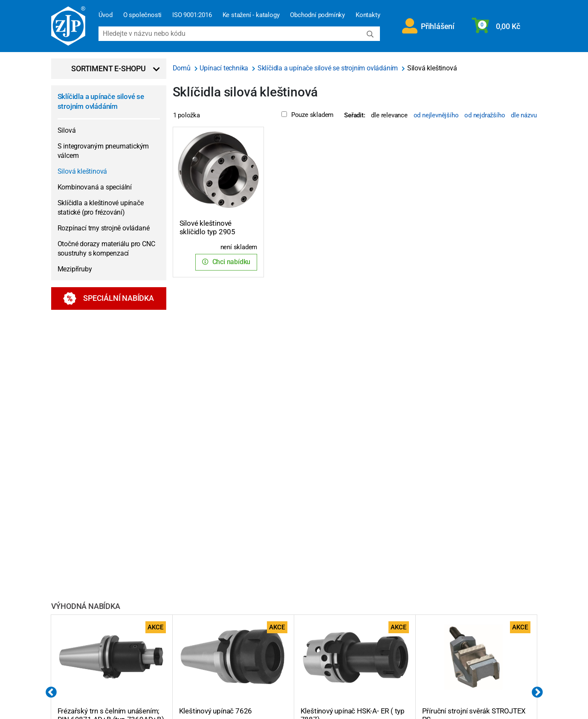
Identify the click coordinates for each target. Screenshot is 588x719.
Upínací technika (225, 68)
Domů (182, 68)
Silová (67, 130)
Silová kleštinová (83, 171)
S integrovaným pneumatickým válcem (103, 151)
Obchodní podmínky (317, 15)
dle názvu (524, 115)
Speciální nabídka (109, 298)
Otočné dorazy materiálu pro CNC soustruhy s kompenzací (106, 249)
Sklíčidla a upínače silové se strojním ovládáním (101, 101)
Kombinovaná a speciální (95, 187)
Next (537, 693)
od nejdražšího (485, 115)
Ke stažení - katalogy (251, 15)
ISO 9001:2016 (192, 15)
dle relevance (389, 115)
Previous (51, 693)
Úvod (106, 15)
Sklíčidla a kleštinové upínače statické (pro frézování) (101, 208)
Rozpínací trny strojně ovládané (104, 228)
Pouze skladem (307, 115)
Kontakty (368, 15)
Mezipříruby (75, 269)
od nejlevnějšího (436, 115)
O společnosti (142, 15)
